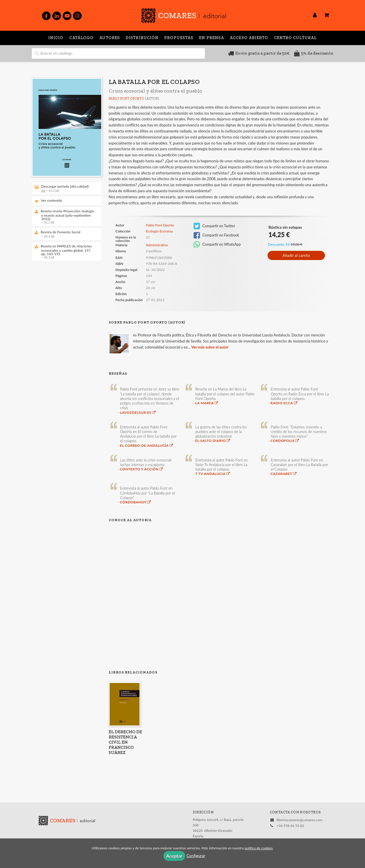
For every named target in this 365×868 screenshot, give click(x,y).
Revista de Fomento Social (65, 234)
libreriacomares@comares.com (300, 820)
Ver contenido (48, 201)
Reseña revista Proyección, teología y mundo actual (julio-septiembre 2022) (65, 216)
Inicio (56, 38)
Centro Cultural (296, 38)
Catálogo (82, 38)
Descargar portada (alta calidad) (65, 188)
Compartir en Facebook (216, 235)
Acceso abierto (249, 38)
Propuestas (179, 38)
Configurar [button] (196, 856)
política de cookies (258, 848)
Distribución (142, 38)
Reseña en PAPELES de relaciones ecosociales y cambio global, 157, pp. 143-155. (65, 252)
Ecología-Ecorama (159, 231)
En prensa (212, 38)
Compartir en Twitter (214, 226)
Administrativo (157, 245)
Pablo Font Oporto (127, 99)
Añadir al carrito (296, 255)
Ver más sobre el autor (210, 347)
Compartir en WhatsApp (217, 245)
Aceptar (174, 856)
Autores (110, 38)
